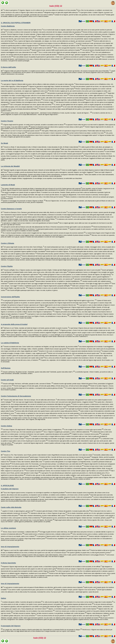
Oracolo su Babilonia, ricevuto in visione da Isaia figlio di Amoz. (22, 30)
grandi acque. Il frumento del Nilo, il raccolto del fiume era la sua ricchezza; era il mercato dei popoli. (60, 457)
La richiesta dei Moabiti (10, 166)
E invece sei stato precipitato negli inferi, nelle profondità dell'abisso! (64, 100)
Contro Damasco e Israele (11, 209)
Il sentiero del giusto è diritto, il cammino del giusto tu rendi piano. (22, 602)
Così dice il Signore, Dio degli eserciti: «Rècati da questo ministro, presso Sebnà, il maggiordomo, (33, 430)
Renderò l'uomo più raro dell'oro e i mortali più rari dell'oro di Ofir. (61, 46)
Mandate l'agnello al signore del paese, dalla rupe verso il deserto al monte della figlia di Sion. (31, 170)
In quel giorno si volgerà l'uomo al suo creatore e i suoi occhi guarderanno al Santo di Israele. (30, 223)
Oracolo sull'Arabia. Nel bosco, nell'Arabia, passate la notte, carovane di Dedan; (28, 384)
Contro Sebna (6, 426)
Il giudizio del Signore (10, 489)
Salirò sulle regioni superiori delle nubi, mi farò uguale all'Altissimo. (22, 100)
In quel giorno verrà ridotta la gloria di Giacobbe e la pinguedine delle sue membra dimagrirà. (43, 217)
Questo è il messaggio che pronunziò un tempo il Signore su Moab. (24, 201)
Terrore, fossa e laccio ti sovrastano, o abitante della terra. (21, 532)
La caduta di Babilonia (10, 343)
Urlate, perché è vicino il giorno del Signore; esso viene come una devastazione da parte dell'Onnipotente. (69, 37)
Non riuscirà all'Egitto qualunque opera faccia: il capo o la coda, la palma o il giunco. (32, 290)
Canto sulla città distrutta (11, 507)
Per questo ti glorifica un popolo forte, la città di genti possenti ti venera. (89, 553)
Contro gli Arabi (7, 380)
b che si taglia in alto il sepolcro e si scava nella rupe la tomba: (84, 430)
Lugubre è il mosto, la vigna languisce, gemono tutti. (18, 511)
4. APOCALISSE (7, 485)
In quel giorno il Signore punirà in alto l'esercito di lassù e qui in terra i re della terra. (62, 536)
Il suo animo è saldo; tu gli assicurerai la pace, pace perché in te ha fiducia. (31, 590)
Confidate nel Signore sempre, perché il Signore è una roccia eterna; (76, 590)
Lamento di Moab (8, 185)
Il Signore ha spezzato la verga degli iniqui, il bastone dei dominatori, (49, 87)
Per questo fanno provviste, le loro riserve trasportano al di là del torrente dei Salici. (59, 156)
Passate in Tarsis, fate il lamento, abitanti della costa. (27, 462)
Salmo (3, 598)
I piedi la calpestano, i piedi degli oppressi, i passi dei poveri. (80, 592)
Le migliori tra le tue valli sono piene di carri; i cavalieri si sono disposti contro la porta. (39, 409)
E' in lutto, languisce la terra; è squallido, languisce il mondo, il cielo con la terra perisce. (66, 497)
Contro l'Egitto (7, 266)
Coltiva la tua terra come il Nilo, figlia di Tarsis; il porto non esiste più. (62, 466)
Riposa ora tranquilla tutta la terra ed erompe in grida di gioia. (56, 89)
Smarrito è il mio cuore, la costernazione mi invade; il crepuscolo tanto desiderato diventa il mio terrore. (70, 351)
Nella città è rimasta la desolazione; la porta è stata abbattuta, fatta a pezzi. (43, 516)
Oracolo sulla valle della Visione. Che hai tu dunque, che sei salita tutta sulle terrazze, (29, 400)
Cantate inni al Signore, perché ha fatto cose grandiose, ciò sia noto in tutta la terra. (80, 15)
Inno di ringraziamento (10, 547)
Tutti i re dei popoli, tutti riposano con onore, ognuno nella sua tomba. (31, 105)
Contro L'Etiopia (7, 243)
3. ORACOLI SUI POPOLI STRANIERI (16, 23)
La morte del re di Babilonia (12, 80)
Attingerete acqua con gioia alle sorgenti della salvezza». (62, 13)
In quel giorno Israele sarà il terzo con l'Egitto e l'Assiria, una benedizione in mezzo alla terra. (40, 316)
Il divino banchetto (8, 563)
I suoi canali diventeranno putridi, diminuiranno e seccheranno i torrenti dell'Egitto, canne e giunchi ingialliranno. (76, 277)
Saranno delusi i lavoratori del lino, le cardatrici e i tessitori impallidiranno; (59, 281)
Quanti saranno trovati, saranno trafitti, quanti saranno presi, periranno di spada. (56, 50)
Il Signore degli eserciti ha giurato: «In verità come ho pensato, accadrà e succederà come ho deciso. (34, 125)
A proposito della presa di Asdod (14, 324)
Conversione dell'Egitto (10, 297)
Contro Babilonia (8, 26)
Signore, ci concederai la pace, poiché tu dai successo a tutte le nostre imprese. (73, 609)
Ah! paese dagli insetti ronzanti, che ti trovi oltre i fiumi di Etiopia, (22, 247)
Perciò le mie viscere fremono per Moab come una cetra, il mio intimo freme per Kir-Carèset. (36, 197)
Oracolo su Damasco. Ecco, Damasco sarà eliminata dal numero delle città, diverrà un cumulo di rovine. (34, 212)
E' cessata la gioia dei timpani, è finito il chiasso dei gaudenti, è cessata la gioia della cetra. (62, 511)
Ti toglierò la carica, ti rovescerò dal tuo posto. (86, 434)
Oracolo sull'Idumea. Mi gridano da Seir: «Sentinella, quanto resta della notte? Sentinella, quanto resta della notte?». (39, 372)
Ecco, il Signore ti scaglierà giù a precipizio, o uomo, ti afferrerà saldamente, (67, 432)
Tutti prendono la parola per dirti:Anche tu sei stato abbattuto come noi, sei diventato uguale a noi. (77, 93)
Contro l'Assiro (7, 121)
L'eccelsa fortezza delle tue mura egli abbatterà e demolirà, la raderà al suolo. (24, 577)
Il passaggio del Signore (11, 626)
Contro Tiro (5, 451)
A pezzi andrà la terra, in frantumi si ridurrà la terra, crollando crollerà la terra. (48, 534)
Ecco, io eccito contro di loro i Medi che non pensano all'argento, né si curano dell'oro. (65, 52)
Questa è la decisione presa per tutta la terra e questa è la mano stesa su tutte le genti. (57, 127)
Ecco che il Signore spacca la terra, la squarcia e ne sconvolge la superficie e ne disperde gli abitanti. (33, 493)
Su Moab (4, 143)
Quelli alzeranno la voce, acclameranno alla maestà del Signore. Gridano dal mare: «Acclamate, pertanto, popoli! (77, 518)
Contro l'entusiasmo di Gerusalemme (16, 396)
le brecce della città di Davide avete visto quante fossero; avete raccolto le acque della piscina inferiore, (48, 411)
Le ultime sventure (8, 528)
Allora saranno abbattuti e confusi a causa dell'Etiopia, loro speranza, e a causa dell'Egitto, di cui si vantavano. (40, 335)
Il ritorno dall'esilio (8, 67)
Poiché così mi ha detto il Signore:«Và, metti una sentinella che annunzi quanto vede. (74, 353)
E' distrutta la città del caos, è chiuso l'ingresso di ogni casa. (48, 513)
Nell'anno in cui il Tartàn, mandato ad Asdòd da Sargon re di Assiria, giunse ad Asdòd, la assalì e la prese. (35, 328)
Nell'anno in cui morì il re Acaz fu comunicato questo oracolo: (22, 131)
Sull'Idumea (6, 368)
